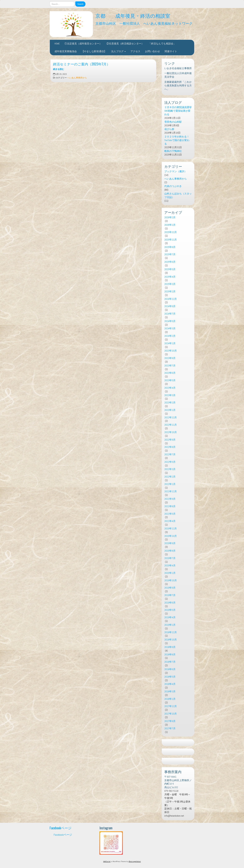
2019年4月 (170, 617)
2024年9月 (170, 306)
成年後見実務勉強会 (66, 51)
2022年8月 (170, 447)
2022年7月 (170, 454)
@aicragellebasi (135, 861)
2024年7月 (170, 314)
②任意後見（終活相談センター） (125, 44)
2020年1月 (170, 573)
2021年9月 (170, 499)
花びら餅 (169, 129)
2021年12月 (171, 491)
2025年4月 (170, 277)
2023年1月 (170, 410)
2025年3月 (170, 284)
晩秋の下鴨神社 (173, 151)
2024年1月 (170, 343)
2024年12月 (171, 299)
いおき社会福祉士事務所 (178, 68)
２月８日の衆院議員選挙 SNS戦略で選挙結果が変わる (178, 111)
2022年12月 (171, 417)
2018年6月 (170, 669)
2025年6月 (170, 262)
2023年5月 (170, 380)
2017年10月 (171, 714)
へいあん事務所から (77, 78)
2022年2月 (170, 477)
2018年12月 (171, 632)
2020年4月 (170, 565)
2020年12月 (171, 529)
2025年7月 (170, 254)
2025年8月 (170, 247)
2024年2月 (170, 336)
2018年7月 (170, 662)
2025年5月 (170, 269)
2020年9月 (170, 543)
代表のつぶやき (173, 186)
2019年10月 (171, 580)
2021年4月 (170, 521)
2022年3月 (170, 469)
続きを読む (59, 69)
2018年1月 (170, 699)
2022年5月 (170, 462)
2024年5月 (170, 321)
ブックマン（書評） (176, 171)
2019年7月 (170, 595)
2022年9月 (170, 440)
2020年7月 (170, 558)
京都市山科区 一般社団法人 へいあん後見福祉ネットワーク (144, 23)
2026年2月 (170, 217)
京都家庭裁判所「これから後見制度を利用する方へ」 (178, 86)
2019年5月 (170, 610)
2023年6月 (170, 373)
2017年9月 (170, 721)
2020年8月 (170, 551)
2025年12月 (171, 232)
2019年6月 (170, 603)
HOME (57, 44)
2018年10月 (171, 640)
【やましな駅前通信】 (94, 51)
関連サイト (171, 51)
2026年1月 (170, 225)
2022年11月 (171, 425)
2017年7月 (170, 728)
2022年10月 (171, 432)
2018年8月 (170, 654)
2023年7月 (170, 366)
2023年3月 (170, 395)
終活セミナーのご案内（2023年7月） (82, 64)
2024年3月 (170, 328)
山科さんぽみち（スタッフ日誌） (178, 195)
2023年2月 (170, 403)
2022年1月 (170, 484)
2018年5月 (170, 677)
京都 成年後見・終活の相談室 (133, 15)
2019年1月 (170, 625)
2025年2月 (170, 291)
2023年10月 (171, 351)
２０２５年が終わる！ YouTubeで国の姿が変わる (178, 140)
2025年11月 (171, 240)
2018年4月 (170, 684)
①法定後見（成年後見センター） (83, 44)
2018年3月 (170, 691)
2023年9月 (170, 358)
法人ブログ (118, 51)
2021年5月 (170, 514)
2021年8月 (170, 506)
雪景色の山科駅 (173, 122)
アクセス (135, 51)
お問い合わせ (152, 51)
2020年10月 (171, 536)
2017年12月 (171, 706)
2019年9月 (170, 588)
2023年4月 (170, 388)
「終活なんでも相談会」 (162, 44)
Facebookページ (61, 828)
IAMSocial (107, 861)
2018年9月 (170, 647)
